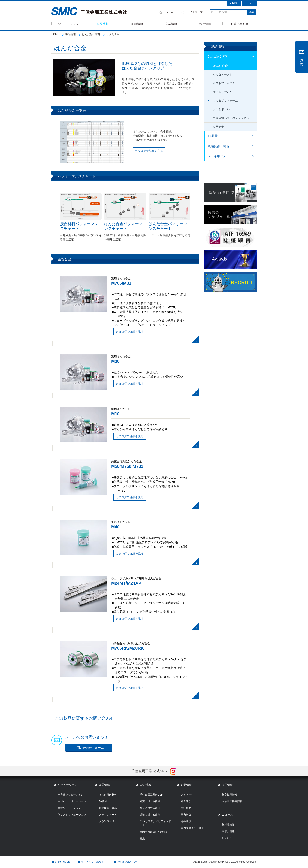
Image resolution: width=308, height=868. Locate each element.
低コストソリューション (72, 815)
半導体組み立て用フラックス (231, 118)
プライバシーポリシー (94, 862)
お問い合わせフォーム (89, 748)
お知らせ (227, 838)
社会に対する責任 (150, 808)
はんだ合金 (220, 66)
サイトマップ (195, 12)
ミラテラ (218, 127)
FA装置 (213, 136)
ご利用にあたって (127, 862)
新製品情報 (228, 825)
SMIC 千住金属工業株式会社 (89, 11)
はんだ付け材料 (218, 56)
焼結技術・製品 (218, 146)
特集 (142, 838)
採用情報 (205, 24)
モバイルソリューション (72, 801)
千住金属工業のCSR (151, 795)
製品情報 (103, 24)
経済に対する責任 (150, 801)
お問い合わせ (240, 24)
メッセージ (187, 795)
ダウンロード (107, 821)
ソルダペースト (223, 75)
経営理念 (186, 801)
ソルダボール (221, 109)
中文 (249, 3)
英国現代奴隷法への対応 (154, 832)
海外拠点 (186, 821)
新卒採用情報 (230, 795)
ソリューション (68, 24)
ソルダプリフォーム (225, 101)
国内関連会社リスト (192, 828)
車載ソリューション (69, 808)
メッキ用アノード (220, 156)
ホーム (169, 12)
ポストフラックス (224, 83)
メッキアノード (108, 815)
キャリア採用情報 (232, 801)
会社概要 (186, 808)
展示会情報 (228, 831)
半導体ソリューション (71, 795)
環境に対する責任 (150, 815)
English (234, 3)
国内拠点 (186, 815)
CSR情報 (137, 24)
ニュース (227, 815)
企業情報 (171, 24)
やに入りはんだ (223, 92)
